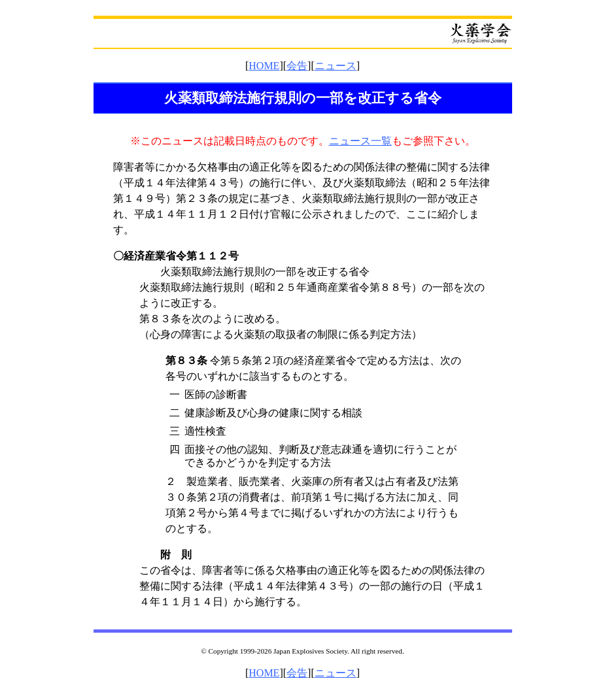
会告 (297, 66)
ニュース (336, 66)
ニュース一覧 (360, 141)
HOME (264, 66)
